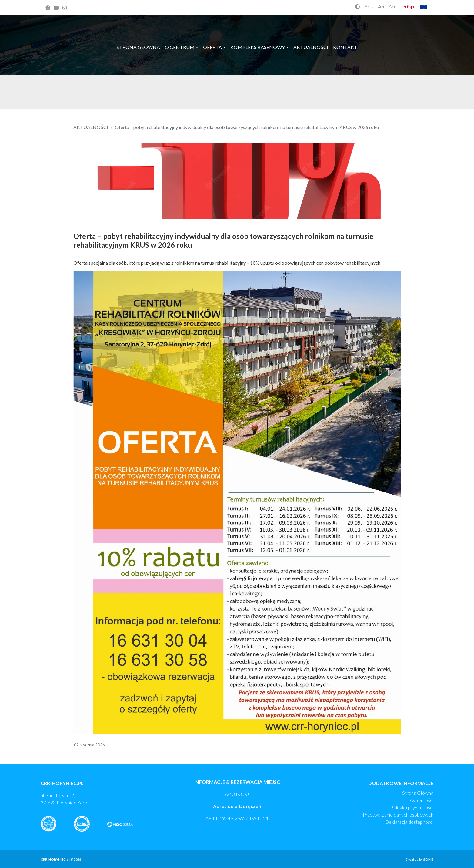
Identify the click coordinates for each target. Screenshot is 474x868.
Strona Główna (418, 793)
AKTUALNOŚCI (91, 127)
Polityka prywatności (412, 807)
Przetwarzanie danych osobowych (398, 815)
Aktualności (422, 800)
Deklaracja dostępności (409, 822)
